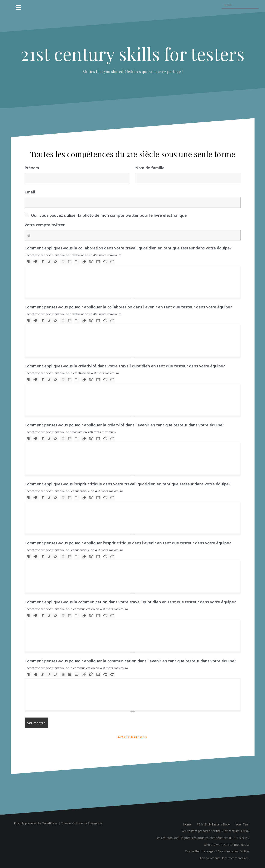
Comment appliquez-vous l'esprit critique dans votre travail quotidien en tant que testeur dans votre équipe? (128, 484)
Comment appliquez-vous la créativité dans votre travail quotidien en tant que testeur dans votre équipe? (125, 366)
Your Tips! (242, 824)
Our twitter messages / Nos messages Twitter (217, 851)
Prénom (32, 168)
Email (30, 192)
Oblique (78, 823)
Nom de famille (150, 168)
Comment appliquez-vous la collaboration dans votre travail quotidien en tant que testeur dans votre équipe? (128, 248)
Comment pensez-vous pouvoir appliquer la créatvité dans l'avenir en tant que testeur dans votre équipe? (124, 425)
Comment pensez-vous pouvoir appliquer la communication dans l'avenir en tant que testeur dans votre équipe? (130, 661)
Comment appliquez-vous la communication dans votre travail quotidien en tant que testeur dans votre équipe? (130, 602)
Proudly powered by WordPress (36, 823)
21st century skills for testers (133, 54)
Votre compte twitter (45, 225)
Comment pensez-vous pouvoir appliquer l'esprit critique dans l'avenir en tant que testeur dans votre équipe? (128, 543)
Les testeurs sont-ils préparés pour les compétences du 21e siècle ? (202, 838)
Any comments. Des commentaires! (224, 858)
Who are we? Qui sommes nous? (226, 845)
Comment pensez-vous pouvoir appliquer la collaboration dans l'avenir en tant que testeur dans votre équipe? (128, 307)
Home (187, 824)
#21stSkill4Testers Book (214, 824)
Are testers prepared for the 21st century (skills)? (216, 831)
